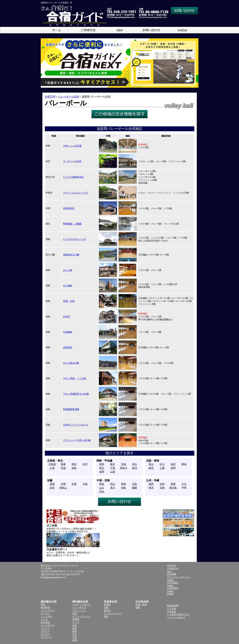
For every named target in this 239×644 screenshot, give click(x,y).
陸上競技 (45, 622)
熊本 (151, 488)
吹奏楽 (107, 605)
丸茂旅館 (68, 332)
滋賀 (52, 484)
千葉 (113, 468)
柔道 (75, 631)
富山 (151, 464)
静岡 (173, 468)
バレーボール (79, 607)
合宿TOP (50, 97)
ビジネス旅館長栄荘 (73, 177)
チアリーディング (81, 616)
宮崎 (162, 488)
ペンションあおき (176, 617)
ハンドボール (48, 625)
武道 (75, 640)
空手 (75, 634)
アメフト (45, 628)
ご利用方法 (173, 568)
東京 (102, 468)
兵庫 (74, 484)
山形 (52, 468)
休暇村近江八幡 (71, 255)
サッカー (45, 613)
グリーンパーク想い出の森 (77, 440)
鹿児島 (173, 488)
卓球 (75, 613)
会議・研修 (141, 605)
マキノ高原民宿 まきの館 (76, 394)
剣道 (75, 628)
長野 (102, 472)
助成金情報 (173, 606)
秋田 (74, 464)
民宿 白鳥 (69, 301)
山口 (102, 488)
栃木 (113, 464)
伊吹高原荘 (69, 208)
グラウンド (46, 637)
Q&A (169, 571)
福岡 (151, 484)
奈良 (52, 488)
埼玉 (135, 464)
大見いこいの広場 (72, 146)
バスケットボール (81, 605)
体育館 (76, 619)
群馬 (102, 464)
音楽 (106, 616)
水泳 (75, 625)
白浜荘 (67, 316)
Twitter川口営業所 (173, 581)
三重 (162, 468)
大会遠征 (171, 611)
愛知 (184, 464)
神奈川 (124, 468)
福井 (173, 464)
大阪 (85, 484)
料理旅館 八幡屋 (72, 224)
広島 (135, 484)
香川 (113, 488)
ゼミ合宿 (171, 608)
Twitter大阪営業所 (173, 587)
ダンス (76, 622)
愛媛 (135, 488)
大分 (184, 484)
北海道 (52, 464)
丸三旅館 (68, 286)
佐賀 (162, 484)
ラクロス (45, 634)
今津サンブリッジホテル (76, 425)
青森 (63, 464)
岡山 (113, 484)
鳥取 (102, 484)
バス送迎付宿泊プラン (178, 614)
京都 (63, 484)
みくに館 (68, 270)
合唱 (106, 607)
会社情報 (171, 574)
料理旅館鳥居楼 (71, 409)
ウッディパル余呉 (72, 161)
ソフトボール (48, 610)
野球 (43, 605)
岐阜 (151, 468)
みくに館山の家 (71, 363)
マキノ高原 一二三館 (75, 378)
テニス (44, 619)
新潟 (135, 468)
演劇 (138, 607)
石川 (162, 464)
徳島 (124, 488)
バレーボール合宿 (68, 97)
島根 (124, 484)
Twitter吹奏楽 (170, 593)
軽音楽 (107, 610)
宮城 (63, 468)
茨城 (124, 464)
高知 (102, 491)
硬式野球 (45, 607)
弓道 (75, 637)
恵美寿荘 (68, 347)
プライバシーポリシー (178, 577)
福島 (74, 468)
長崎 (173, 484)
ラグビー (45, 631)
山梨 (113, 472)
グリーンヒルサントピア (76, 193)
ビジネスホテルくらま (75, 239)
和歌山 (63, 488)
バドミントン (79, 610)
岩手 (85, 464)
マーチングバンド (113, 613)
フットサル (46, 616)
